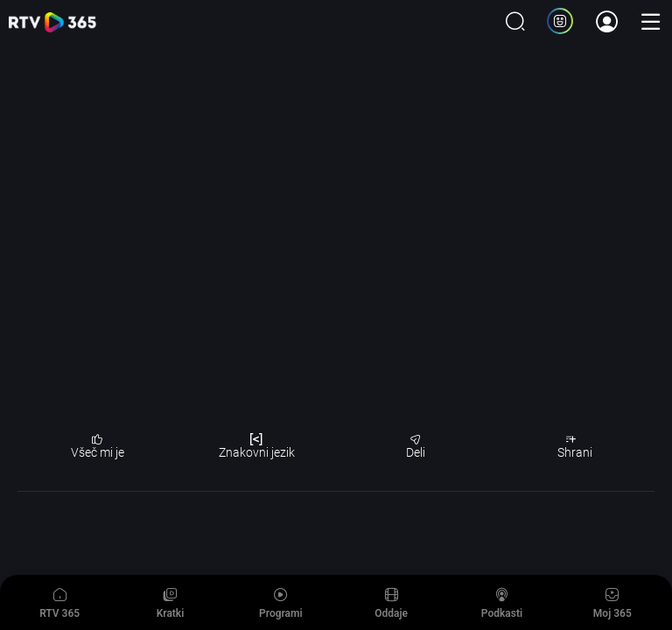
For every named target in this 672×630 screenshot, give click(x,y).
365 (52, 22)
